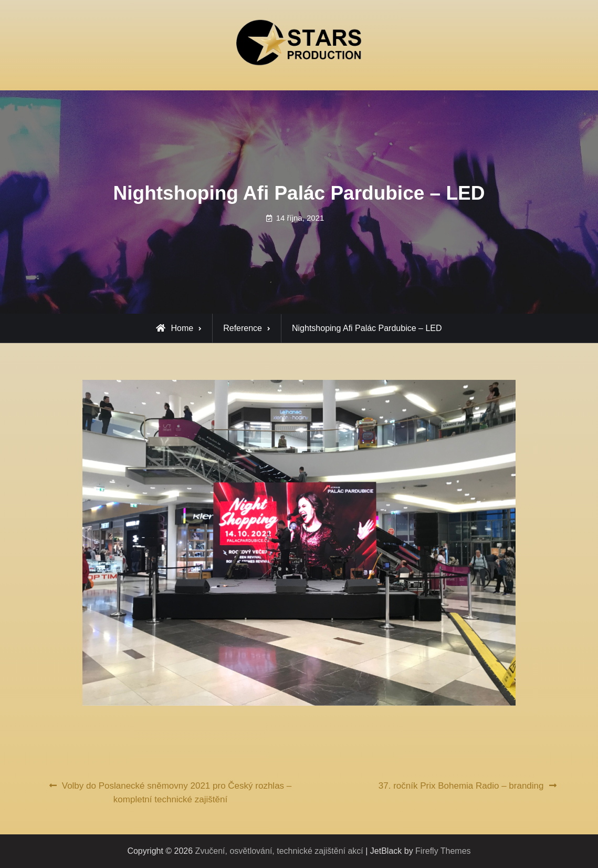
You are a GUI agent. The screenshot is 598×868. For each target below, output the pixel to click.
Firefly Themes (443, 851)
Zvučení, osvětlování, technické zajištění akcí (279, 851)
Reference (243, 328)
